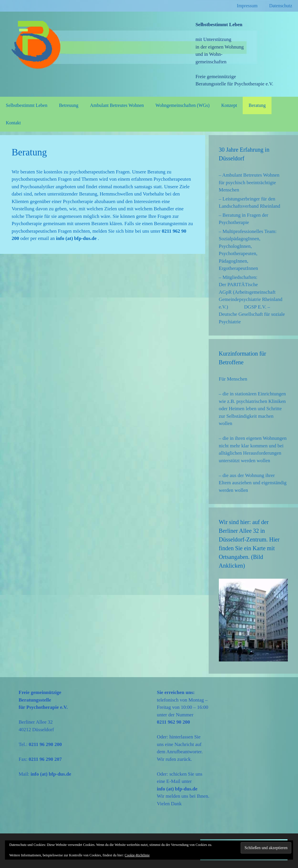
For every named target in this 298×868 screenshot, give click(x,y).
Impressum (247, 6)
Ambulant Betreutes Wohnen (117, 105)
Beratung (257, 105)
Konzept (229, 105)
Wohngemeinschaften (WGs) (182, 105)
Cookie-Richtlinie (137, 855)
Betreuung (69, 105)
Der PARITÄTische (238, 285)
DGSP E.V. (255, 307)
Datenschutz (281, 6)
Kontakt (13, 123)
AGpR (225, 292)
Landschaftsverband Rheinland (250, 206)
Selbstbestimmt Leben (27, 105)
